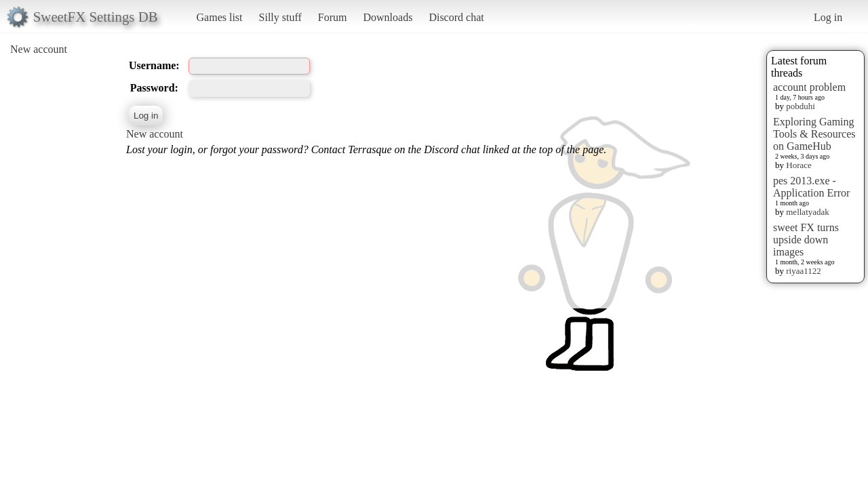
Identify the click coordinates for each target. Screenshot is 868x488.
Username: (154, 65)
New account (39, 49)
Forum (333, 17)
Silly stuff (280, 17)
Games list (220, 17)
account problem (809, 87)
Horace (799, 165)
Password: (154, 88)
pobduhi (801, 106)
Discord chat (456, 17)
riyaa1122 (804, 271)
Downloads (388, 17)
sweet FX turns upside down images (806, 240)
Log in (828, 17)
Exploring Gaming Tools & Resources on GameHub (814, 134)
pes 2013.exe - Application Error (811, 187)
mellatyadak (808, 212)
